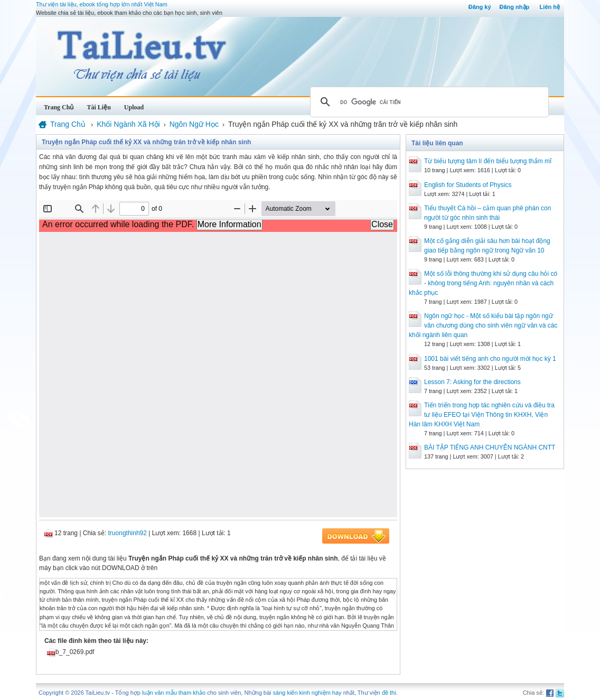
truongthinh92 (128, 533)
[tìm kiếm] (428, 102)
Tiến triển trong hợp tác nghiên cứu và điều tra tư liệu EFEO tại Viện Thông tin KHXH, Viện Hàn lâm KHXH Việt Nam (482, 415)
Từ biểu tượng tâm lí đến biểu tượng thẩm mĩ (488, 161)
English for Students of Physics (468, 185)
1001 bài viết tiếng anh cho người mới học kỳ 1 (490, 359)
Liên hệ (550, 7)
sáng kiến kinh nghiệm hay (307, 693)
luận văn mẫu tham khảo (174, 693)
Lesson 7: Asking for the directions (472, 382)
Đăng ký (480, 7)
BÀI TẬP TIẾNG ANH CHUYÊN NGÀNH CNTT (490, 447)
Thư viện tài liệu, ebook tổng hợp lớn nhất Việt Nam (102, 4)
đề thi (389, 693)
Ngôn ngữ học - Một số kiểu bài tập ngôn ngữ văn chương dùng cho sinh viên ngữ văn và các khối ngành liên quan (483, 325)
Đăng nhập (515, 7)
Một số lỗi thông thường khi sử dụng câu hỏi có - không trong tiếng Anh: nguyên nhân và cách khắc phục (483, 283)
